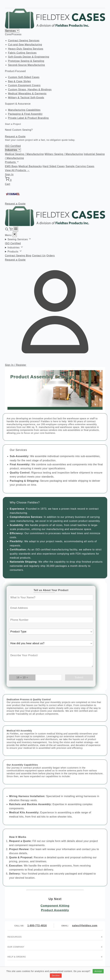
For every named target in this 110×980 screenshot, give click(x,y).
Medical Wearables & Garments (27, 94)
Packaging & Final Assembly (25, 114)
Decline (56, 976)
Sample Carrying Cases (80, 166)
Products (12, 162)
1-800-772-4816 (37, 926)
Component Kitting (55, 906)
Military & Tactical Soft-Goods (26, 98)
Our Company (16, 947)
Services (12, 31)
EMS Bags (11, 166)
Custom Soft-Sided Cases (24, 77)
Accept (98, 971)
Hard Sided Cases (54, 166)
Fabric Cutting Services (22, 53)
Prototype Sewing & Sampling (26, 61)
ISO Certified (13, 146)
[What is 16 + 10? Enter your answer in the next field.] (22, 678)
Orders (51, 256)
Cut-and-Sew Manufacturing (25, 45)
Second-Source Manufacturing (26, 65)
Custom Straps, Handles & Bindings (30, 90)
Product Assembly (55, 910)
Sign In (9, 174)
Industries (13, 150)
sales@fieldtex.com (85, 926)
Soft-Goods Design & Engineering (29, 57)
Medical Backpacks (30, 166)
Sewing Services (20, 239)
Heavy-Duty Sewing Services (26, 49)
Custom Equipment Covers (24, 85)
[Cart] (11, 230)
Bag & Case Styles (19, 81)
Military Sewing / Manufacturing (64, 154)
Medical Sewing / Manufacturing (24, 154)
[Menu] (16, 229)
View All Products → (17, 170)
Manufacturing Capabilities (24, 110)
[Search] (7, 230)
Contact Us (39, 256)
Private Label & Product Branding (28, 118)
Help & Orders (17, 957)
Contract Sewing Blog (18, 256)
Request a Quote (15, 136)
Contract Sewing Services (24, 41)
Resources (14, 937)
